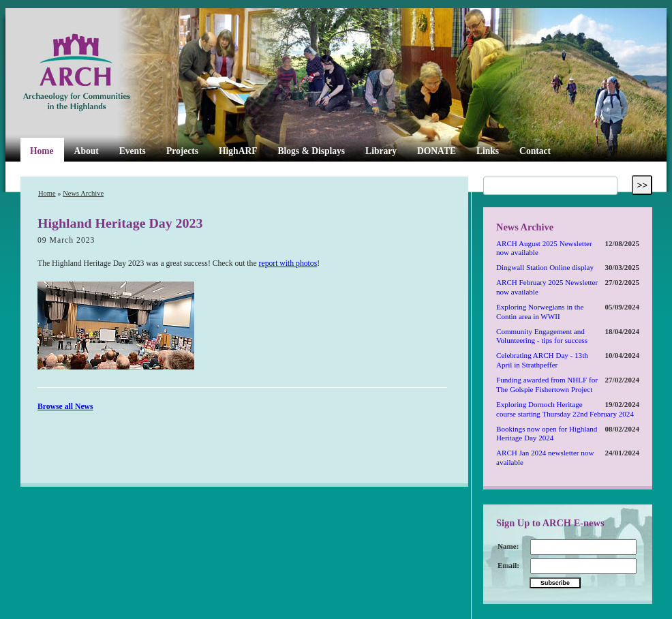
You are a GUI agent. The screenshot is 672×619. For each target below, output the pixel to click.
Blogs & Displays (311, 151)
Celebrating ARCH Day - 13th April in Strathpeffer (542, 360)
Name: (508, 546)
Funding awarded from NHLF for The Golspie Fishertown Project (547, 384)
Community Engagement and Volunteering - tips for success (542, 336)
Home (42, 151)
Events (133, 151)
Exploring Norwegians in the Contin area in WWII (540, 312)
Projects (182, 151)
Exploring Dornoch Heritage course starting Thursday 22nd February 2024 (565, 409)
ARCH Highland (100, 73)
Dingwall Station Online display (545, 267)
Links (488, 151)
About (87, 151)
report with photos (288, 263)
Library (381, 151)
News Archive (83, 193)
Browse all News (65, 407)
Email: (508, 565)
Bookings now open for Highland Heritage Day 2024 (547, 434)
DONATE (437, 151)
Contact (535, 151)
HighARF (238, 151)
